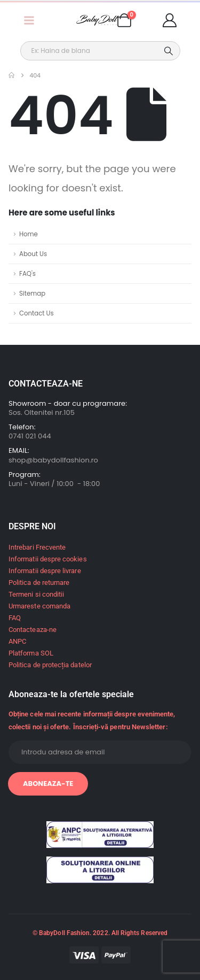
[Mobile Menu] (29, 20)
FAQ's (27, 274)
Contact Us (37, 313)
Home (29, 234)
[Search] (169, 51)
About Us (33, 254)
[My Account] (170, 20)
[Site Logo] (98, 21)
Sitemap (32, 294)
